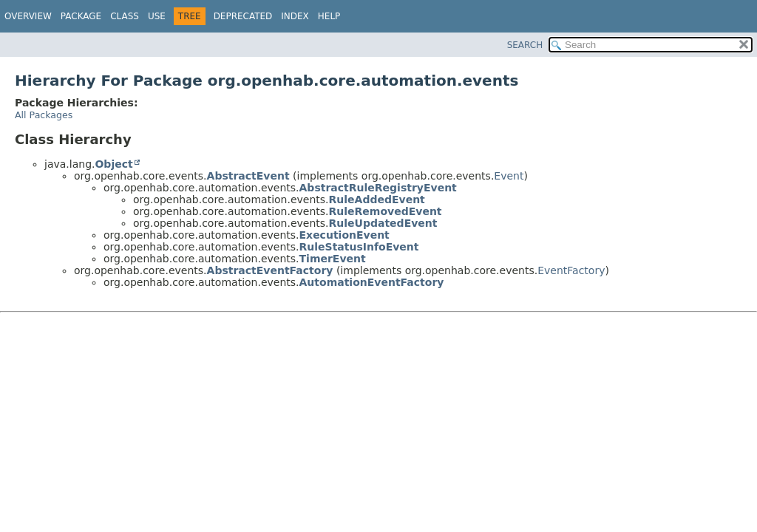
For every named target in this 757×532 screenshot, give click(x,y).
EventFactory (571, 270)
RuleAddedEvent (377, 199)
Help (329, 16)
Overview (28, 16)
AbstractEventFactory (270, 270)
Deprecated (243, 16)
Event (509, 176)
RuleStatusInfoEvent (359, 247)
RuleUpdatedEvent (383, 223)
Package (81, 16)
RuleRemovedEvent (386, 211)
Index (295, 16)
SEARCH (525, 45)
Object (113, 164)
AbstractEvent (248, 176)
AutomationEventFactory (372, 282)
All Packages (44, 115)
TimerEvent (333, 259)
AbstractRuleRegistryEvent (378, 188)
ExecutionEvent (344, 235)
